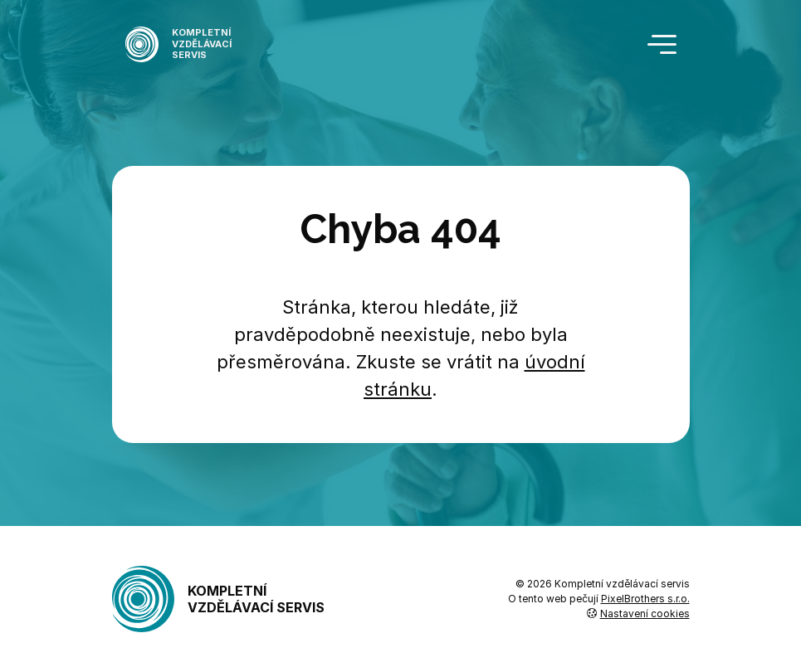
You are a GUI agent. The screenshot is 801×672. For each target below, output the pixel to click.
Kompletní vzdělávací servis (219, 599)
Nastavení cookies (638, 614)
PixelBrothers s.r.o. (645, 599)
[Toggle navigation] (662, 44)
